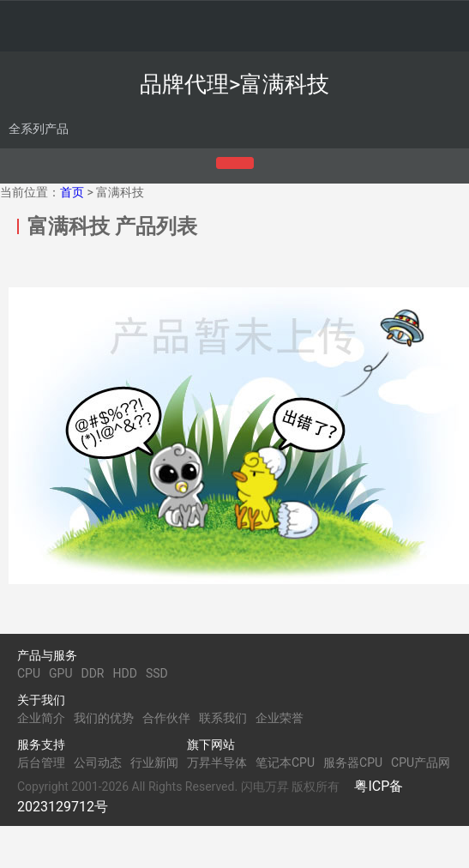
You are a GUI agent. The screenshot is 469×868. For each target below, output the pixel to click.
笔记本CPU (285, 763)
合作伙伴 (166, 718)
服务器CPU (353, 763)
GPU (60, 673)
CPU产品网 (421, 763)
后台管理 (41, 763)
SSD (157, 673)
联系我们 (223, 718)
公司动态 (98, 763)
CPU (29, 673)
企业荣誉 (280, 718)
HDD (125, 673)
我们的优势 (104, 718)
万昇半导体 (217, 763)
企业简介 (41, 718)
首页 (72, 192)
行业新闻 (154, 763)
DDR (92, 673)
